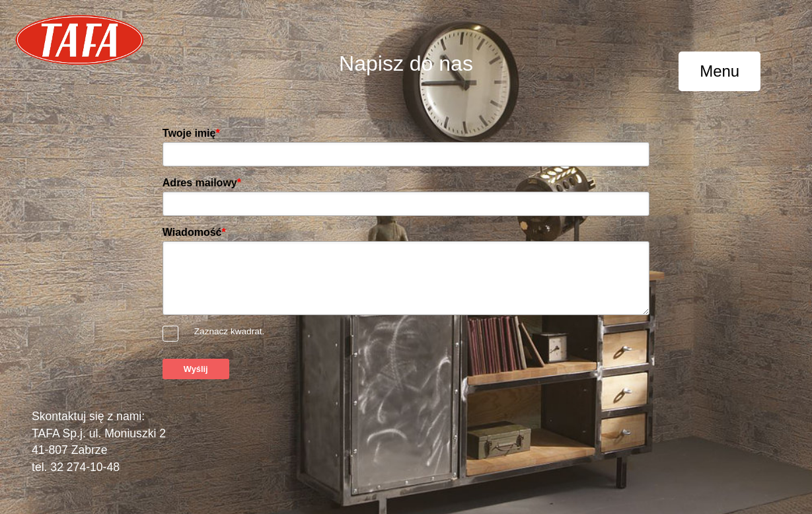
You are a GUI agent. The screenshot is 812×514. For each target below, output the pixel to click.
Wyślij (196, 369)
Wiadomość (194, 232)
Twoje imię (191, 133)
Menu (720, 71)
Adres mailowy (202, 183)
